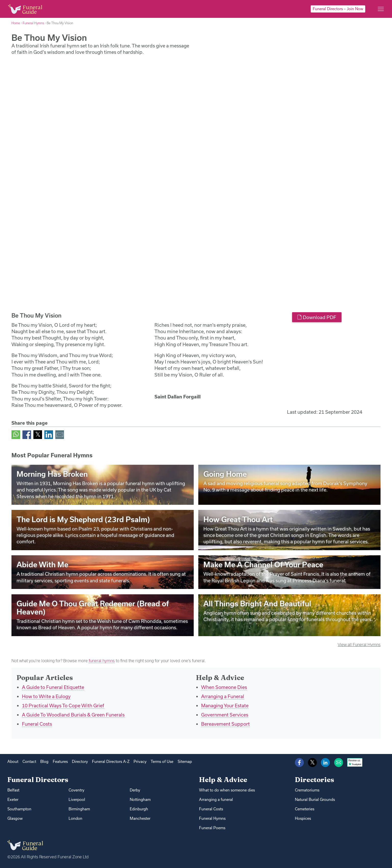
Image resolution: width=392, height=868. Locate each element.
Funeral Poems (212, 828)
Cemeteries (305, 809)
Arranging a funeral (216, 800)
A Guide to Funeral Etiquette (53, 687)
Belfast (13, 790)
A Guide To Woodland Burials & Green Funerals (73, 715)
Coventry (76, 790)
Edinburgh (139, 809)
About (13, 762)
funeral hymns (102, 661)
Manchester (140, 818)
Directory (80, 762)
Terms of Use (162, 762)
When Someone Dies (224, 687)
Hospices (303, 818)
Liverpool (77, 800)
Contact (29, 762)
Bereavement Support (225, 724)
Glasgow (15, 818)
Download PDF (317, 317)
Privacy (140, 762)
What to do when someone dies (227, 790)
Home (16, 23)
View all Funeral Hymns (359, 645)
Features (60, 762)
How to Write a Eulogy (46, 696)
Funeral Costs (37, 724)
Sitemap (185, 762)
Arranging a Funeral (223, 696)
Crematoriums (307, 790)
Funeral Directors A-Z (111, 762)
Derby (135, 790)
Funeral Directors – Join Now (338, 9)
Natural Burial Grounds (315, 800)
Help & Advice (223, 780)
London (75, 818)
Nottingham (140, 800)
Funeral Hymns (33, 23)
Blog (44, 762)
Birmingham (79, 809)
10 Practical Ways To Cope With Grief (63, 706)
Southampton (19, 809)
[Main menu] (381, 9)
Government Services (225, 715)
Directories (315, 780)
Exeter (13, 800)
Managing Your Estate (225, 706)
